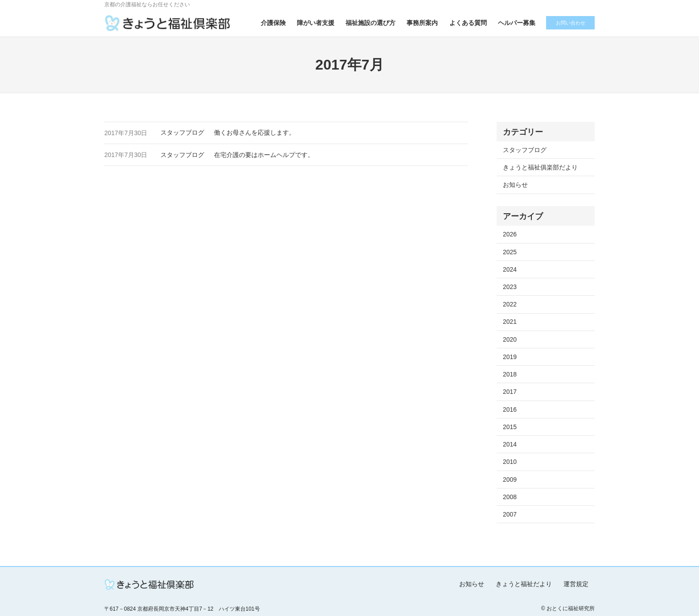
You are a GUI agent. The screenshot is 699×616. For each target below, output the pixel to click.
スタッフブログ (182, 132)
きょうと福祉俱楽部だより (540, 167)
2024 (510, 269)
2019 (510, 357)
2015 (510, 427)
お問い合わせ (568, 23)
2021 (510, 322)
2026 (510, 234)
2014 (510, 444)
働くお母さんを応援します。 (255, 132)
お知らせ (515, 185)
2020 (510, 339)
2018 (510, 374)
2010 (510, 462)
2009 (510, 480)
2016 (510, 409)
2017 (510, 392)
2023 (510, 287)
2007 (510, 514)
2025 (510, 252)
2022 (510, 304)
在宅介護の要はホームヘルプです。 (264, 155)
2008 (510, 497)
